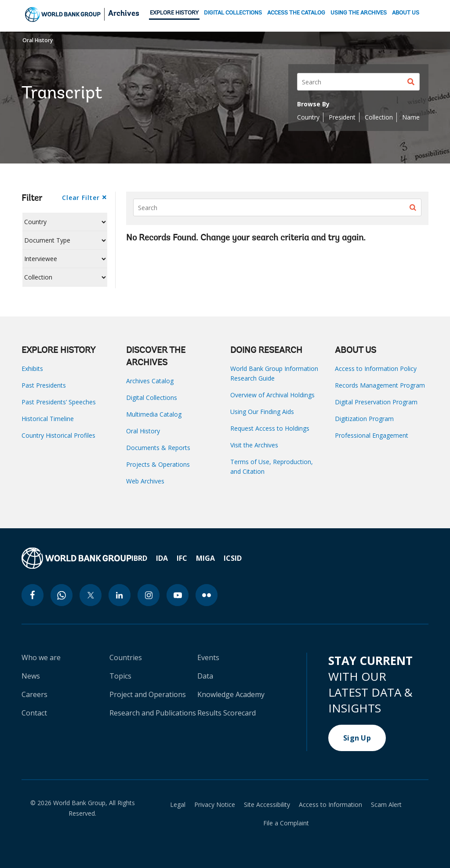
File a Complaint (286, 823)
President (342, 117)
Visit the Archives (254, 445)
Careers (34, 694)
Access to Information (330, 805)
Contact (34, 713)
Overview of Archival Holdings (272, 395)
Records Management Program (380, 385)
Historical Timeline (48, 419)
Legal (178, 805)
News (31, 676)
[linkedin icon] (120, 595)
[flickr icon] (207, 595)
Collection (379, 117)
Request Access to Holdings (270, 428)
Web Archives (145, 481)
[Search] (358, 82)
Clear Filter (81, 198)
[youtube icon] (178, 595)
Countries (126, 657)
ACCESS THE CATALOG (296, 13)
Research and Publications (153, 713)
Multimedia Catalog (154, 414)
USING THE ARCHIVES (359, 13)
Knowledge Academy (231, 694)
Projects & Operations (158, 464)
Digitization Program (364, 419)
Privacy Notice (215, 805)
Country (308, 117)
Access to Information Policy (376, 369)
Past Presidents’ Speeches (59, 402)
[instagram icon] (149, 595)
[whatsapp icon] (62, 595)
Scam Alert (386, 805)
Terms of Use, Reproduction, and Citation (272, 467)
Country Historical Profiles (58, 435)
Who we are (41, 657)
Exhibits (32, 369)
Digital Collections (152, 398)
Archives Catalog (150, 381)
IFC (182, 558)
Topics (120, 676)
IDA (162, 558)
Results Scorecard (227, 713)
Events (208, 657)
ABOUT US (406, 13)
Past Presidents (44, 385)
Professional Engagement (372, 435)
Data (205, 676)
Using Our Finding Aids (262, 412)
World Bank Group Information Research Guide (274, 373)
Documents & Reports (158, 448)
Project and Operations (148, 694)
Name (411, 117)
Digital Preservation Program (376, 402)
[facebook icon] (33, 595)
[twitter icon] (91, 595)
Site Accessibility (267, 805)
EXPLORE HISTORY (174, 13)
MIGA (205, 558)
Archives (124, 14)
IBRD (139, 558)
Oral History (38, 40)
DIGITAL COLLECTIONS (233, 13)
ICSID (233, 558)
